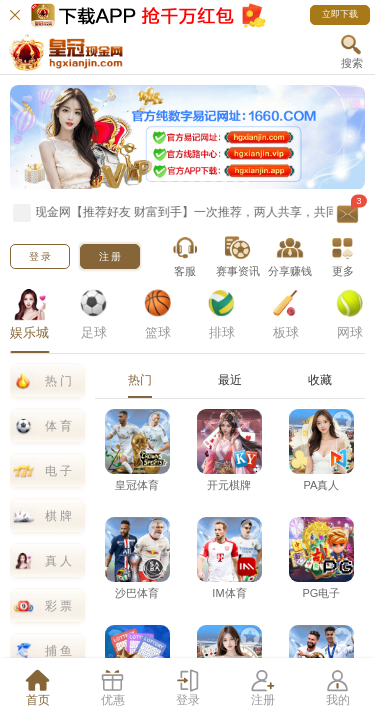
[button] (351, 52)
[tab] (37, 689)
